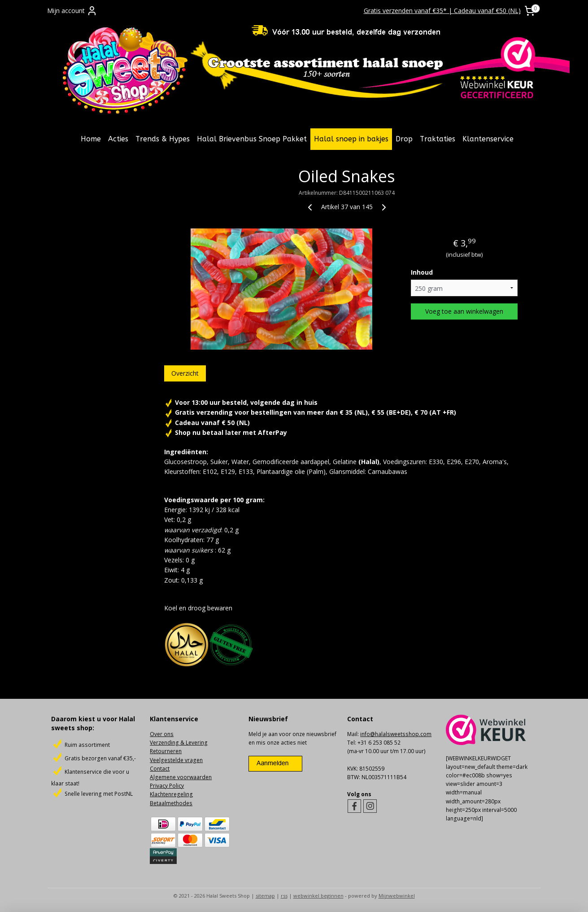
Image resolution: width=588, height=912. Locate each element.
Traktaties (438, 139)
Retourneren (166, 751)
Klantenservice (488, 139)
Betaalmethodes (171, 803)
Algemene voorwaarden (181, 777)
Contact (160, 769)
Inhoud (422, 272)
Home (91, 139)
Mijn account (72, 11)
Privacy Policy (167, 786)
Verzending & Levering (179, 743)
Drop (404, 139)
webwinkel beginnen (318, 896)
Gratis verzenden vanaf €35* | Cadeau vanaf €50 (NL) (442, 11)
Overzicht (185, 373)
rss (284, 896)
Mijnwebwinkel (397, 896)
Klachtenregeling (171, 794)
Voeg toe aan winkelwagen (464, 311)
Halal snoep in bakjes (351, 139)
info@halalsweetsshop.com (396, 734)
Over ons (162, 734)
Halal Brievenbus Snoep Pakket (252, 139)
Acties (118, 139)
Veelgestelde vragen (176, 760)
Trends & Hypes (163, 139)
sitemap (265, 896)
